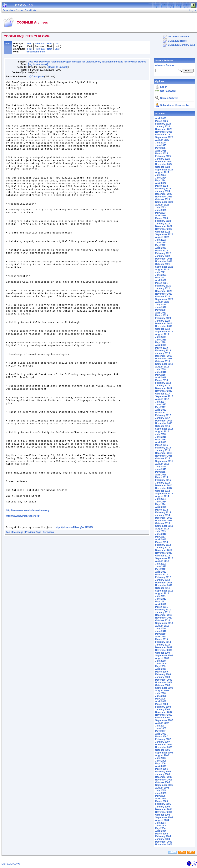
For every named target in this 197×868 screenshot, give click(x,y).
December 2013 (164, 518)
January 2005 (163, 807)
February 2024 (163, 189)
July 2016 (160, 434)
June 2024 (161, 178)
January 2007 (163, 742)
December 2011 (164, 583)
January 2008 (163, 710)
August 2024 (162, 172)
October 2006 (163, 750)
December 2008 (164, 680)
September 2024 (164, 170)
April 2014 (161, 507)
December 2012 (164, 550)
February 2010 (163, 642)
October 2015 (163, 458)
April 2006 (161, 766)
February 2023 (163, 221)
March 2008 (162, 704)
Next (50, 44)
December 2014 (164, 485)
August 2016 (162, 431)
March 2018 (162, 380)
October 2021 (163, 264)
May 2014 (160, 504)
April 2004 (161, 831)
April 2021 (161, 280)
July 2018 (160, 369)
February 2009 (163, 674)
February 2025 (163, 156)
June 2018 (161, 372)
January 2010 (163, 645)
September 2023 (164, 202)
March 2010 (162, 639)
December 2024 (164, 162)
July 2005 (160, 790)
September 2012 (164, 558)
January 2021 (163, 288)
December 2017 (164, 388)
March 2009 (162, 672)
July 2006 (160, 758)
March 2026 (162, 121)
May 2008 (160, 699)
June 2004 (161, 826)
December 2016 (164, 421)
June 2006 (161, 761)
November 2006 (164, 747)
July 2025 (160, 143)
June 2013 (161, 534)
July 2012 (160, 564)
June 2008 (161, 696)
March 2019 (162, 348)
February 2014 (163, 512)
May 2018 (160, 375)
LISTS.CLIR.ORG (11, 864)
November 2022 (164, 229)
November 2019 (164, 326)
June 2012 (161, 566)
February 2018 (163, 383)
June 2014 (161, 502)
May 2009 (160, 666)
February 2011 (163, 610)
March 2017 (162, 413)
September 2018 (164, 364)
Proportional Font (35, 52)
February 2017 (163, 415)
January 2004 (163, 839)
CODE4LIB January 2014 (181, 45)
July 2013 (160, 531)
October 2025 (163, 135)
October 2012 (163, 556)
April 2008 (161, 701)
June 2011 (161, 599)
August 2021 (162, 270)
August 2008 (162, 691)
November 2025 (164, 132)
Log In (164, 87)
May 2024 (160, 180)
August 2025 (162, 140)
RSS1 (182, 852)
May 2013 (160, 537)
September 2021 (164, 267)
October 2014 (163, 491)
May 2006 (160, 764)
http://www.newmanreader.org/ (23, 602)
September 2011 (164, 591)
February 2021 (163, 286)
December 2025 (164, 129)
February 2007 (163, 739)
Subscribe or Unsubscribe (175, 105)
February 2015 (163, 480)
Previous (40, 44)
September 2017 (164, 396)
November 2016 (164, 423)
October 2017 (163, 394)
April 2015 (161, 475)
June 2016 (161, 437)
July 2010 (160, 629)
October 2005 (163, 782)
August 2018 (162, 367)
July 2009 (160, 661)
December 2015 (164, 453)
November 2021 (164, 261)
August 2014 (162, 496)
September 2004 (164, 817)
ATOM (173, 852)
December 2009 (164, 647)
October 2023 (163, 199)
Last (57, 44)
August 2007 (162, 723)
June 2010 (161, 631)
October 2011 (163, 588)
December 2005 (164, 777)
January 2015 (163, 483)
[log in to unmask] (38, 64)
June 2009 (161, 664)
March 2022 (162, 251)
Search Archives (164, 61)
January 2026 (163, 126)
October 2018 (163, 361)
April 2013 (161, 539)
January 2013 (163, 548)
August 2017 (162, 399)
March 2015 (162, 477)
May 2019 (160, 342)
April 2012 (161, 572)
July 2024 (160, 175)
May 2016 (160, 440)
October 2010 (163, 620)
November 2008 (164, 683)
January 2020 (163, 321)
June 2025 (161, 145)
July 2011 (160, 596)
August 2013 (162, 529)
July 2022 (160, 240)
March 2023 (162, 218)
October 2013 (163, 523)
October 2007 (163, 718)
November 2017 (164, 391)
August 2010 (162, 626)
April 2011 (161, 604)
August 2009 (162, 658)
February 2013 (163, 545)
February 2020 (163, 318)
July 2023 (160, 207)
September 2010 (164, 623)
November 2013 (164, 521)
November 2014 (164, 488)
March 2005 (162, 801)
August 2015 (162, 464)
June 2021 (161, 275)
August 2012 (162, 561)
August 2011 (162, 593)
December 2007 (164, 712)
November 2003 (164, 844)
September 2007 (164, 720)
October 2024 (163, 167)
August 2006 (162, 755)
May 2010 (160, 634)
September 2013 (164, 526)
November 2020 (164, 294)
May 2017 (160, 407)
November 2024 (164, 164)
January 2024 (163, 191)
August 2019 (162, 334)
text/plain (39, 77)
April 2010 (161, 637)
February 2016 (163, 448)
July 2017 (160, 402)
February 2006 (163, 772)
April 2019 (161, 345)
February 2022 (163, 253)
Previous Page (33, 621)
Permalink (48, 621)
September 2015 (164, 461)
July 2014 (160, 499)
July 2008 (160, 693)
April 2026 (161, 118)
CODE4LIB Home (177, 41)
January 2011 (163, 612)
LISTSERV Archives (179, 37)
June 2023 (161, 210)
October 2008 (163, 685)
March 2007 (162, 737)
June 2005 (161, 793)
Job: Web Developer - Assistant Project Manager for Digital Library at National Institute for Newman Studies (87, 62)
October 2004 (163, 815)
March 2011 (162, 607)
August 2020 (162, 302)
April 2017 (161, 410)
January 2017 (163, 418)
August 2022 (162, 237)
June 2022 (161, 243)
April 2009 (161, 669)
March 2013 (162, 542)
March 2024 (162, 186)
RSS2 (191, 852)
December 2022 (164, 226)
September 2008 (164, 688)
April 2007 (161, 734)
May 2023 (160, 213)
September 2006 (164, 753)
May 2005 (160, 796)
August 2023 (162, 205)
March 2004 (162, 834)
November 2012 (164, 553)
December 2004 (164, 809)
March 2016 (162, 445)
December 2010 (164, 615)
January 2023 (163, 224)
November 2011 (164, 585)
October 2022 (163, 232)
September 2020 (164, 299)
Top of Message (15, 621)
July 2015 (160, 467)
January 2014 (163, 515)
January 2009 (163, 677)
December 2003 (164, 842)
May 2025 (160, 148)
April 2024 (161, 183)
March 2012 (162, 575)
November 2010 (164, 618)
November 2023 (164, 197)
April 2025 (161, 151)
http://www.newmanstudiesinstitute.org (28, 596)
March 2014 (162, 510)
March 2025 (162, 153)
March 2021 (162, 283)
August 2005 (162, 788)
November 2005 (164, 780)
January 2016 (163, 450)
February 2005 (163, 804)
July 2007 (160, 726)
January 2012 (163, 580)
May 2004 (160, 828)
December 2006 (164, 745)
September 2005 (164, 785)
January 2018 (163, 386)
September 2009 (164, 656)
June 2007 (161, 728)
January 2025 (163, 159)
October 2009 (163, 653)
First (30, 44)
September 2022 (164, 234)
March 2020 (162, 315)
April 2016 (161, 442)
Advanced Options (165, 65)
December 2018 (164, 356)
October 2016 (163, 426)
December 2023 (164, 194)
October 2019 (163, 329)
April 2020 (161, 313)
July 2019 (160, 337)
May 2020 (160, 310)
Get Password (168, 91)
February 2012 (163, 577)
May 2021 (160, 278)
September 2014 (164, 494)
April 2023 (161, 216)
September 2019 (164, 332)
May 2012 (160, 569)
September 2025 (164, 137)
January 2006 (163, 774)
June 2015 (161, 469)
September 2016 (164, 429)
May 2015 (160, 472)
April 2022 (161, 248)
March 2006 (162, 769)
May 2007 (160, 731)
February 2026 (163, 124)
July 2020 (160, 305)
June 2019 (161, 340)
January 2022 (163, 256)
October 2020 (163, 297)
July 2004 (160, 823)
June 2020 (161, 307)
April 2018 (161, 378)
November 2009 (164, 650)
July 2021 (160, 272)
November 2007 (164, 715)
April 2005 (161, 799)
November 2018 (164, 359)
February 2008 (163, 707)
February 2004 (163, 836)
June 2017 (161, 405)
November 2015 (164, 456)
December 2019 (164, 324)
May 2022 (160, 245)
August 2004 (162, 820)
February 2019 (163, 351)
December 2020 (164, 291)
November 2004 (164, 812)
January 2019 (163, 353)
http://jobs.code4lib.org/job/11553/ (74, 616)
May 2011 (160, 602)
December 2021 (164, 259)
